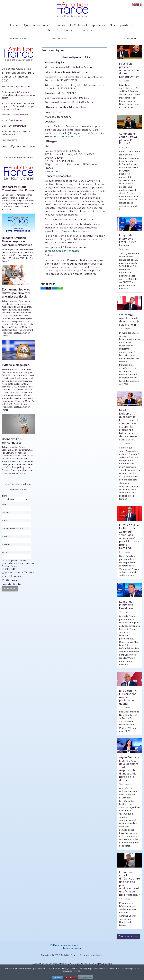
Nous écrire (87, 30)
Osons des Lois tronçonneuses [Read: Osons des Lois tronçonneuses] (12, 441)
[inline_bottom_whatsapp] (60, 288)
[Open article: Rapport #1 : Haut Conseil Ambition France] (18, 173)
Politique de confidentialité (64, 945)
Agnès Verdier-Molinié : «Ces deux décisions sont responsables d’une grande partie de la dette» (129, 769)
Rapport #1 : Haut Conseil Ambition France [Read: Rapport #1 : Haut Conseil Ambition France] (18, 189)
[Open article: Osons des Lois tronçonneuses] (18, 425)
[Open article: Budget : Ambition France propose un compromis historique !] (18, 224)
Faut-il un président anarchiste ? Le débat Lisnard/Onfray (129, 70)
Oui (5, 569)
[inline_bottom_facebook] (43, 288)
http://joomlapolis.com (67, 137)
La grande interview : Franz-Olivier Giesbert (127, 240)
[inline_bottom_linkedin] (54, 288)
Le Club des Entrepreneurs (87, 25)
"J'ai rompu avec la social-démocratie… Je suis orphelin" (129, 320)
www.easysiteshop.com (58, 117)
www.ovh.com (52, 171)
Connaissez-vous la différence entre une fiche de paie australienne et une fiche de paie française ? (129, 883)
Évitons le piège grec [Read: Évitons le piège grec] (15, 365)
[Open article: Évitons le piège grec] (18, 351)
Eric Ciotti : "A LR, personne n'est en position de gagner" (128, 697)
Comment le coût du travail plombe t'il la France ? (129, 138)
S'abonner (10, 589)
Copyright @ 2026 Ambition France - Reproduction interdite (72, 955)
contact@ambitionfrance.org (21, 146)
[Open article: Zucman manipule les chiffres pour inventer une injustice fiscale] (18, 276)
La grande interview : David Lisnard (128, 605)
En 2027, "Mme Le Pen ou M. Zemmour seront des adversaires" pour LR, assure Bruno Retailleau (129, 536)
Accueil (14, 25)
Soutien (69, 30)
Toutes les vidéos (128, 937)
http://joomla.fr (78, 133)
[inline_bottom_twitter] (49, 288)
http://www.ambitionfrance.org (75, 231)
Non (12, 569)
